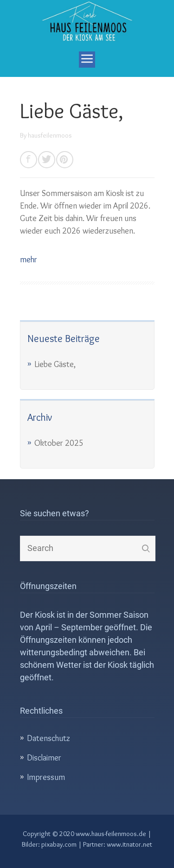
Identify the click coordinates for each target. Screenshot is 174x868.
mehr (29, 260)
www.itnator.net (129, 844)
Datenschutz (48, 738)
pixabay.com (59, 844)
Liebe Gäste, (72, 111)
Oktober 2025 (59, 443)
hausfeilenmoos (50, 135)
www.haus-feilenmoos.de (111, 834)
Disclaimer (44, 758)
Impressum (46, 777)
